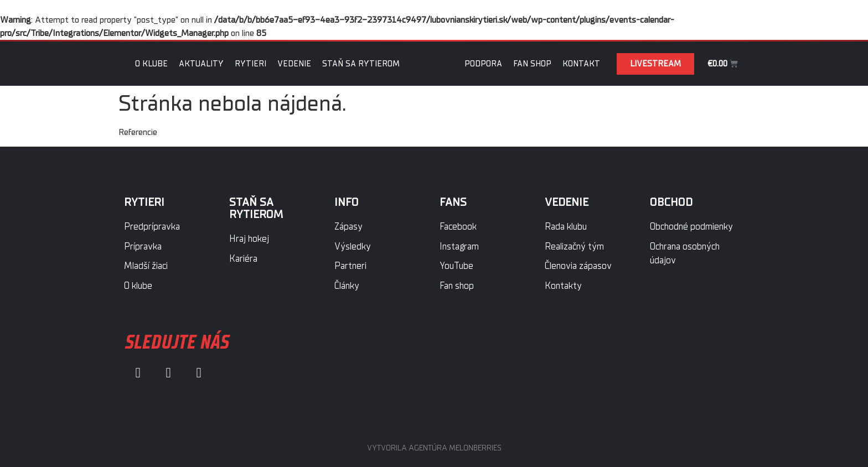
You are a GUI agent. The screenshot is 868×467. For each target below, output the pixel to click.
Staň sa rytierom (361, 64)
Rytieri (250, 64)
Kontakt (581, 64)
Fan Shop (532, 64)
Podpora (483, 64)
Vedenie (294, 64)
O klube (151, 64)
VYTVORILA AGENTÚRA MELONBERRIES (434, 448)
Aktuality (201, 64)
